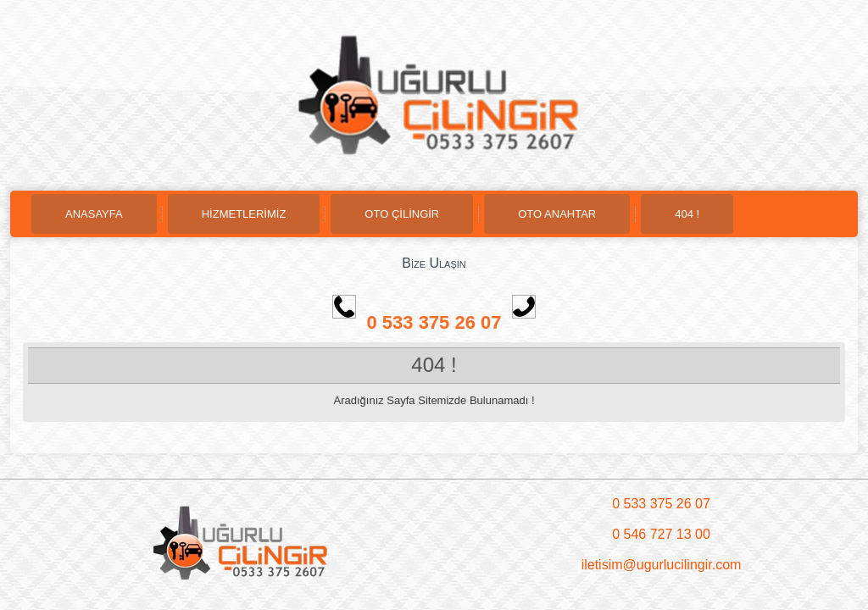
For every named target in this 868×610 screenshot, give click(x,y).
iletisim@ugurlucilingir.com (662, 565)
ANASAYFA (94, 214)
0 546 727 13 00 (661, 534)
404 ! (687, 214)
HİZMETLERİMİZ (244, 214)
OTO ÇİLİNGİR (402, 214)
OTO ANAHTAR (557, 214)
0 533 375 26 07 (451, 322)
